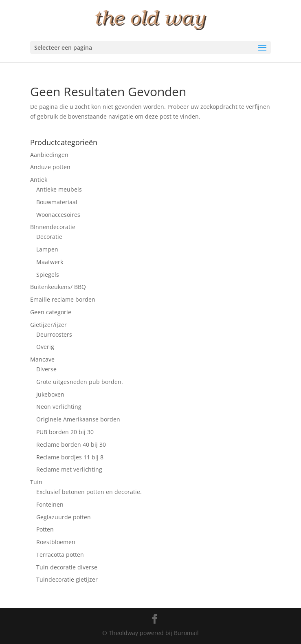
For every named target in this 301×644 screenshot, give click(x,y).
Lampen (47, 249)
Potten (45, 529)
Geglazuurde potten (64, 517)
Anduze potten (50, 167)
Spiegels (48, 275)
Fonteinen (50, 504)
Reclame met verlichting (69, 469)
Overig (45, 347)
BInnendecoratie (53, 227)
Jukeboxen (50, 394)
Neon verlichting (59, 407)
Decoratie (49, 237)
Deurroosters (54, 334)
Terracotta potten (60, 555)
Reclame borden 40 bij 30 (71, 444)
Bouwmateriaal (57, 202)
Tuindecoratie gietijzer (67, 579)
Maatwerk (50, 262)
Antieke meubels (59, 189)
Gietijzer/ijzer (48, 325)
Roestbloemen (56, 542)
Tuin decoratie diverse (67, 567)
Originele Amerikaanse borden (78, 419)
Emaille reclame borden (63, 299)
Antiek (39, 180)
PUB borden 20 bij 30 (65, 432)
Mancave (42, 359)
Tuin (36, 482)
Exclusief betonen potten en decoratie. (89, 492)
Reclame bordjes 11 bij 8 (70, 457)
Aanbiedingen (49, 155)
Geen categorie (51, 312)
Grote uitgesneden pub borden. (80, 382)
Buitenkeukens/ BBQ (58, 287)
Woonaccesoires (58, 215)
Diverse (46, 369)
